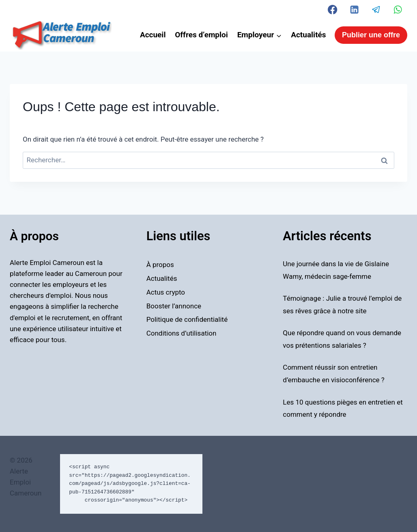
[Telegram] (376, 10)
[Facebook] (333, 10)
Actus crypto (166, 292)
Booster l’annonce (174, 306)
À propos (160, 265)
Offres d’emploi (201, 35)
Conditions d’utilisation (182, 333)
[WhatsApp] (398, 10)
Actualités (308, 35)
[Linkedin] (354, 10)
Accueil (153, 35)
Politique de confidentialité (187, 319)
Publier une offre (371, 35)
